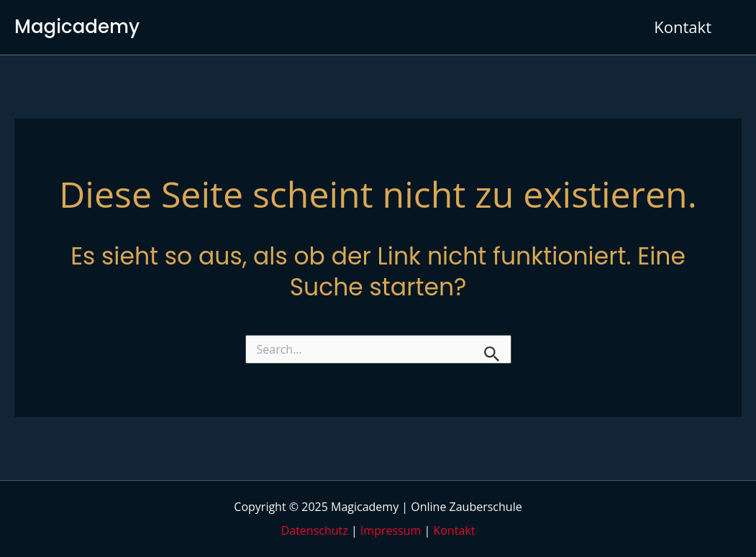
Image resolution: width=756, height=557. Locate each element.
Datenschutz (315, 530)
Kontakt (454, 530)
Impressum (391, 530)
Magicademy (77, 27)
